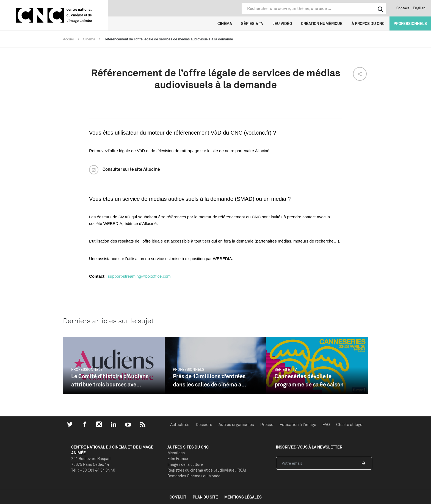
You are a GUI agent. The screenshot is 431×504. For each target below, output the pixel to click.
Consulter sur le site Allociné (131, 169)
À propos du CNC (368, 23)
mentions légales (243, 497)
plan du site (205, 497)
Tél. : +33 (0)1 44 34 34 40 (93, 470)
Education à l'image (298, 424)
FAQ (326, 424)
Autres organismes (236, 424)
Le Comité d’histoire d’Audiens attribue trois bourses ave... (110, 380)
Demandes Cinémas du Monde (194, 476)
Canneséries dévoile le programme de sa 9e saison (309, 380)
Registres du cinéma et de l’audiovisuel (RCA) (207, 470)
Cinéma (225, 23)
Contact (403, 8)
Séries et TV (286, 369)
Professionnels (410, 23)
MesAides (176, 453)
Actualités (180, 424)
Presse (267, 424)
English (419, 8)
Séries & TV (252, 23)
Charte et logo (349, 424)
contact (178, 497)
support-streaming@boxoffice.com (139, 276)
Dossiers (204, 424)
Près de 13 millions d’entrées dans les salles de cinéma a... (210, 380)
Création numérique (322, 23)
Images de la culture (185, 464)
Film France (178, 459)
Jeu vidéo (282, 23)
